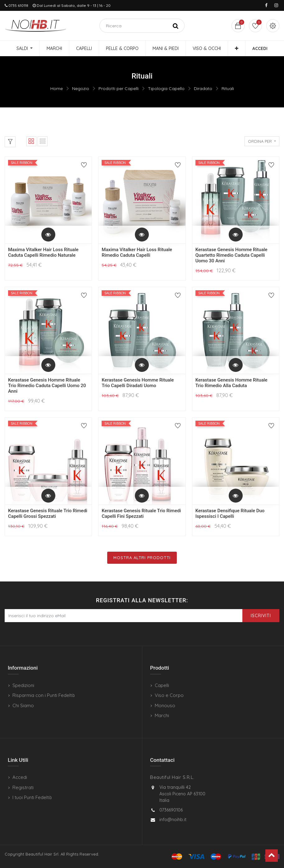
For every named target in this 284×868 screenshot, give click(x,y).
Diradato (203, 88)
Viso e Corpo (169, 695)
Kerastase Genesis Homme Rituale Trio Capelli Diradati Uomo (138, 383)
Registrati (23, 787)
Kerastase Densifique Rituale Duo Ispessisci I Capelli (230, 513)
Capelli (162, 685)
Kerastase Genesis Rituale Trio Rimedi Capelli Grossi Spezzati (48, 513)
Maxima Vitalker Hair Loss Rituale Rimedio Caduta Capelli (137, 252)
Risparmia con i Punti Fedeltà (44, 695)
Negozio (81, 88)
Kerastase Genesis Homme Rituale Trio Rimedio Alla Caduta (231, 383)
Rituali (228, 88)
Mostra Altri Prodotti (142, 558)
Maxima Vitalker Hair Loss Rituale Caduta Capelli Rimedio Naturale (43, 252)
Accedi (20, 777)
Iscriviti (261, 616)
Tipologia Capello (166, 88)
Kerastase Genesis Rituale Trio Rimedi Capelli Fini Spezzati (141, 513)
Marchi (162, 715)
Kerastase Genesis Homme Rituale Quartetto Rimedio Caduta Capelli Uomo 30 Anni (231, 255)
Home (57, 88)
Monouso (165, 705)
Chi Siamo (23, 705)
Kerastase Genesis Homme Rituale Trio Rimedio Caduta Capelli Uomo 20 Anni (47, 386)
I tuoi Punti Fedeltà (32, 797)
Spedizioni (23, 685)
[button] (237, 48)
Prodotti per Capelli (119, 88)
